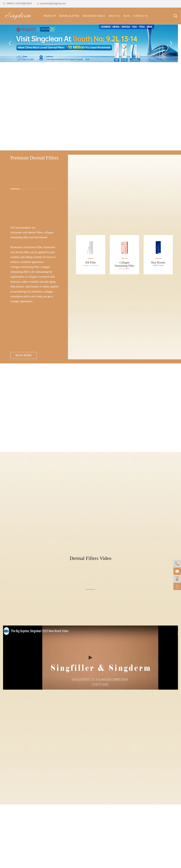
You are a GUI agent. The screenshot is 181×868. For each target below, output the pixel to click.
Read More (24, 355)
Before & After (69, 16)
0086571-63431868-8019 (17, 3)
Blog (127, 16)
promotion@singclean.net (51, 3)
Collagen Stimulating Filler (124, 264)
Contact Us (140, 16)
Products (50, 16)
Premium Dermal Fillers (34, 158)
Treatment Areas (94, 16)
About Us (114, 16)
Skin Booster (158, 263)
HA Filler (91, 263)
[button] (84, 59)
